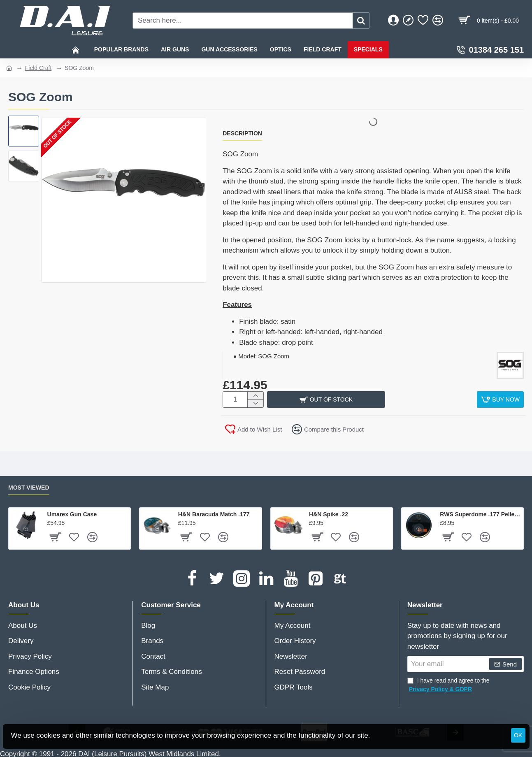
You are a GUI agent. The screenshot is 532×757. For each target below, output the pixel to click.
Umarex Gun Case (72, 512)
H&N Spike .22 (329, 512)
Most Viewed (29, 485)
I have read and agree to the (448, 683)
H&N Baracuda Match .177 (214, 512)
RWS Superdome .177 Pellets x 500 (480, 512)
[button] (500, 399)
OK (518, 735)
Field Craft (38, 68)
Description (242, 133)
